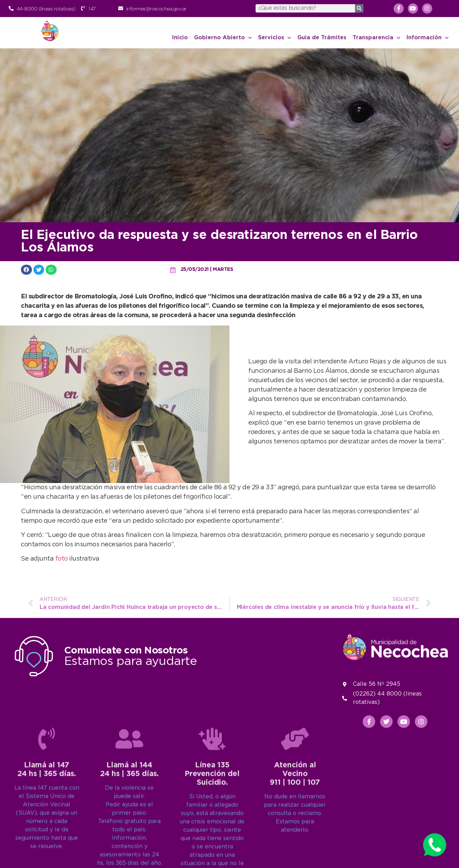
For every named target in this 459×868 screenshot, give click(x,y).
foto (62, 559)
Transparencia (376, 38)
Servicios (275, 38)
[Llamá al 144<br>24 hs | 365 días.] (129, 848)
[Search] (359, 8)
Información (428, 38)
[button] (26, 270)
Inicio (180, 38)
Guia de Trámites (322, 38)
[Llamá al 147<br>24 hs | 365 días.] (47, 848)
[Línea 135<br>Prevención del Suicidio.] (212, 848)
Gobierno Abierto (223, 38)
